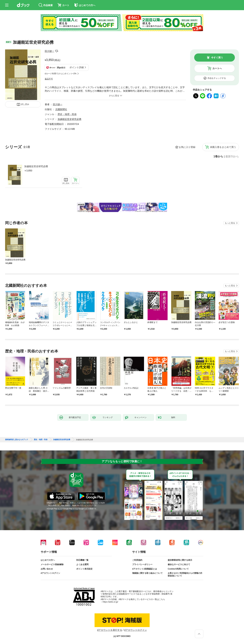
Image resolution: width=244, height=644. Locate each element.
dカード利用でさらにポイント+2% (61, 74)
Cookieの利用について (178, 569)
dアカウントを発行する (110, 630)
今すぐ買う (217, 58)
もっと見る (230, 223)
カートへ (217, 68)
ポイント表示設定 (84, 569)
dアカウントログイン (50, 573)
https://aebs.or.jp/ (110, 602)
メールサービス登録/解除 (52, 564)
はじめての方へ (48, 560)
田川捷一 (49, 51)
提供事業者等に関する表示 (180, 560)
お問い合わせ (47, 569)
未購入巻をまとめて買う (223, 147)
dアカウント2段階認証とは (145, 569)
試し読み (25, 104)
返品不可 (49, 79)
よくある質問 (82, 564)
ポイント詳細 (77, 67)
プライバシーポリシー (142, 564)
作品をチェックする (217, 78)
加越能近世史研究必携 (36, 166)
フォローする (57, 51)
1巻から (218, 157)
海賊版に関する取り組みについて (147, 573)
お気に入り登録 (187, 147)
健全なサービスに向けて (179, 564)
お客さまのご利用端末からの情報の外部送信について (185, 574)
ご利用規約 (137, 560)
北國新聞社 (61, 109)
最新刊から (232, 157)
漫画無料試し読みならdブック (17, 440)
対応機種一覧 (82, 560)
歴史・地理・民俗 (67, 114)
